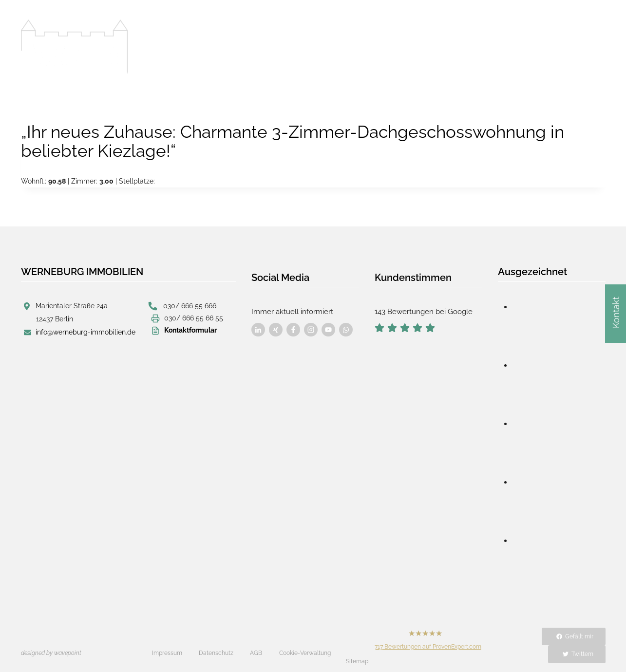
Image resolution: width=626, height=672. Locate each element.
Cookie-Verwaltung (305, 644)
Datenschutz (216, 644)
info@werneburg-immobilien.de (85, 332)
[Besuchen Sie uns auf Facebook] (258, 323)
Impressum (167, 644)
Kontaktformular (190, 330)
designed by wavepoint (51, 644)
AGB (256, 644)
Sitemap (357, 645)
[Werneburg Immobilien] (75, 47)
